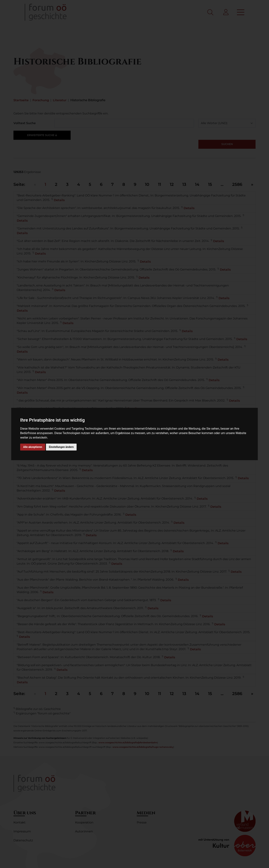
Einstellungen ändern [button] (61, 447)
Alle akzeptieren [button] (33, 447)
